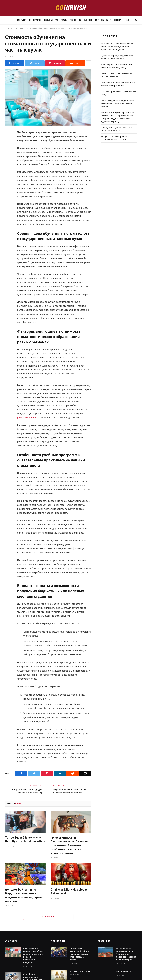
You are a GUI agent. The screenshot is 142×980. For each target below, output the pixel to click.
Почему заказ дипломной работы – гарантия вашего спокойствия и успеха (79, 957)
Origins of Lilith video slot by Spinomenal (69, 895)
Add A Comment (48, 920)
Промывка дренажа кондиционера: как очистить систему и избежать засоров (118, 104)
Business (88, 20)
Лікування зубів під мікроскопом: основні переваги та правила (70, 793)
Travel (64, 20)
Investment (21, 20)
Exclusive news (51, 20)
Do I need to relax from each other (80, 976)
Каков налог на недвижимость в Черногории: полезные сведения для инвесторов (126, 957)
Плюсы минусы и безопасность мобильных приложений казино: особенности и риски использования (70, 848)
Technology (75, 20)
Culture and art (103, 20)
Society (117, 20)
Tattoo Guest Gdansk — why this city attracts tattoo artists (25, 843)
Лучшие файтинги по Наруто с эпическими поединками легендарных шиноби (24, 899)
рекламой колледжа (29, 417)
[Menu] (6, 20)
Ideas (126, 20)
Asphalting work (123, 975)
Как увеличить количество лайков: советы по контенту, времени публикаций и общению (117, 47)
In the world (35, 20)
